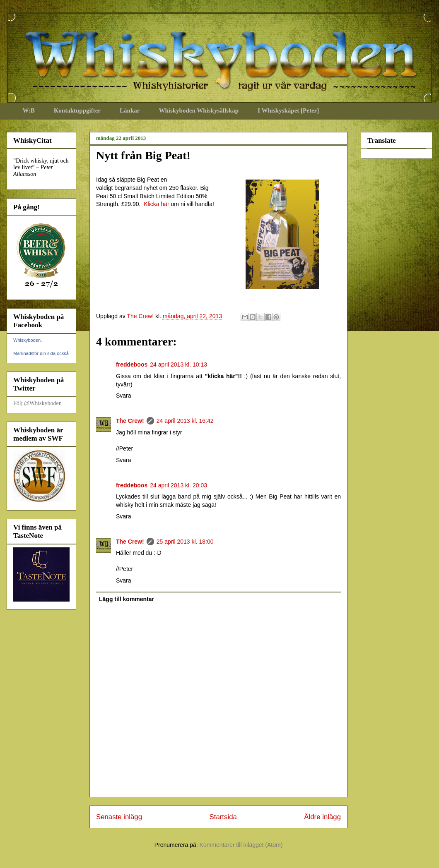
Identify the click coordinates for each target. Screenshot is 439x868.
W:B (29, 110)
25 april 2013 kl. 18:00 (185, 542)
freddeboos (132, 364)
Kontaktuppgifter (77, 110)
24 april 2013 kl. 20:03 (178, 485)
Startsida (223, 817)
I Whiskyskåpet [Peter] (288, 110)
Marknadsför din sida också (41, 353)
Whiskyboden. (28, 340)
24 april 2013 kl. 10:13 (178, 364)
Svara (124, 396)
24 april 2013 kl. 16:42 (185, 421)
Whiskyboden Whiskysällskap (199, 110)
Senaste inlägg (119, 817)
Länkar (130, 110)
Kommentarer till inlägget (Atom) (241, 845)
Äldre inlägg (322, 817)
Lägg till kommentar (127, 599)
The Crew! (130, 421)
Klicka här (156, 204)
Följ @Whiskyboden (37, 403)
